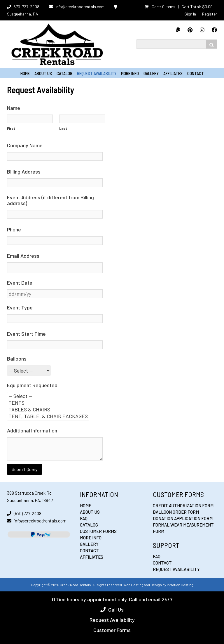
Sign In (190, 14)
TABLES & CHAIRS (48, 410)
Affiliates (173, 73)
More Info (130, 73)
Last (63, 128)
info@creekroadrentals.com (80, 7)
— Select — (48, 396)
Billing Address (24, 172)
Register (210, 14)
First (11, 128)
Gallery (151, 73)
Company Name (25, 145)
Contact (196, 73)
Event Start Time (26, 334)
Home (25, 73)
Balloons (17, 359)
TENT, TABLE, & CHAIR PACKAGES (48, 416)
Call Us (116, 610)
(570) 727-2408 (28, 513)
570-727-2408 (26, 7)
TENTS (48, 403)
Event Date (20, 283)
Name (14, 108)
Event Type (20, 307)
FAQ (84, 518)
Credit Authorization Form (183, 505)
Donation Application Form (183, 518)
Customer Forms (98, 531)
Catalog (64, 73)
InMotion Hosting (180, 585)
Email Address (23, 256)
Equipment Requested (32, 385)
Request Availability (97, 73)
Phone (14, 229)
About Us (43, 73)
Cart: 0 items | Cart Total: (179, 7)
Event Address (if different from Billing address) (50, 200)
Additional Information (32, 430)
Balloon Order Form (176, 512)
